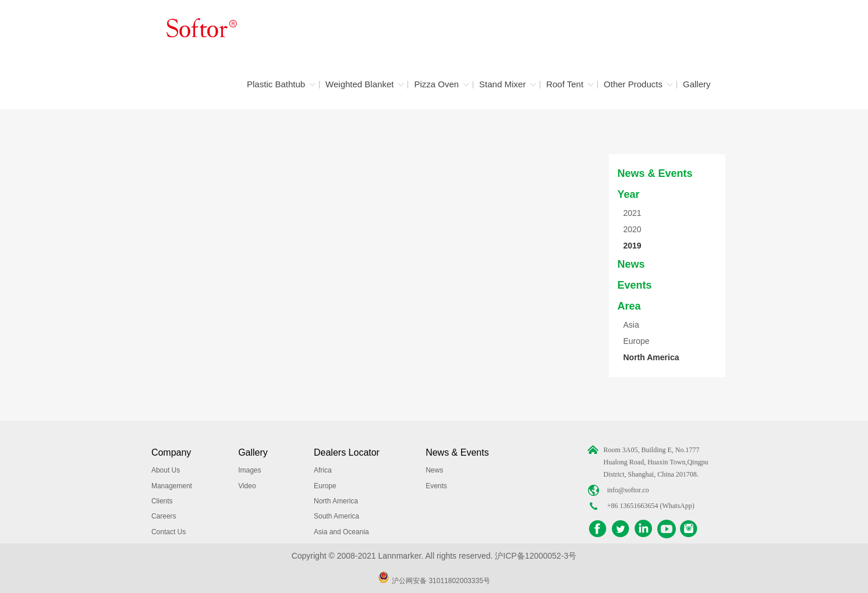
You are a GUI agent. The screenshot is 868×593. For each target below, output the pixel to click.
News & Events (655, 173)
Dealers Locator (347, 452)
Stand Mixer (502, 84)
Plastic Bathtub (276, 84)
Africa (323, 470)
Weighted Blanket (359, 84)
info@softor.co (628, 490)
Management (172, 486)
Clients (162, 501)
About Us (166, 470)
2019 (633, 246)
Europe (637, 341)
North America (651, 357)
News (631, 264)
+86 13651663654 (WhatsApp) (651, 506)
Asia (631, 325)
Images (249, 470)
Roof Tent (565, 84)
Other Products (633, 84)
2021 (633, 213)
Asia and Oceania (341, 532)
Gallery (697, 84)
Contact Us (169, 532)
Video (247, 486)
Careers (164, 516)
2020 (633, 229)
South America (336, 516)
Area (629, 306)
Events (635, 285)
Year (629, 194)
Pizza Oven (436, 84)
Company (171, 452)
